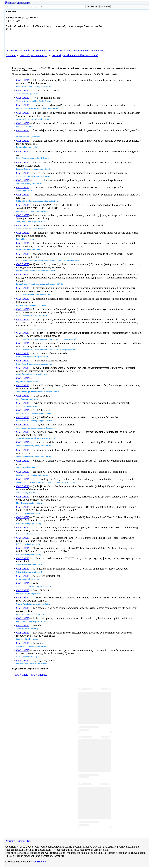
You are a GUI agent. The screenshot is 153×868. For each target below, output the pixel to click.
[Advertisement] (123, 28)
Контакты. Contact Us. (18, 841)
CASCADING (39, 675)
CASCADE (22, 80)
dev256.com (39, 862)
